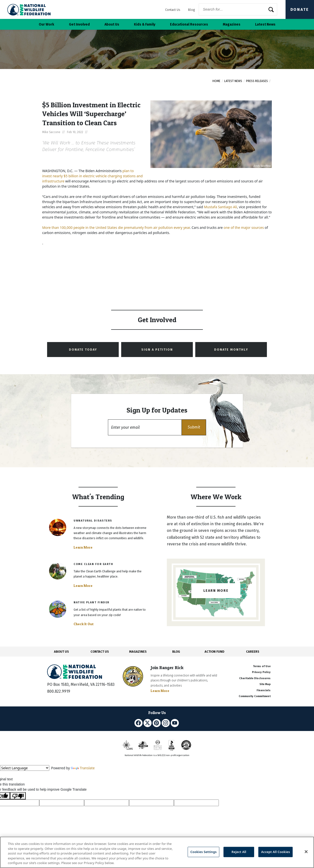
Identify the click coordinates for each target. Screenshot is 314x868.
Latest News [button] (265, 24)
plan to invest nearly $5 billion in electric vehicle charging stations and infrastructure (92, 176)
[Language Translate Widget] (25, 768)
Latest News (233, 81)
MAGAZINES (138, 652)
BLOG (176, 652)
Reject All (239, 852)
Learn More (83, 547)
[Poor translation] (18, 796)
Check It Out (84, 624)
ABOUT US (61, 652)
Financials (264, 690)
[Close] (306, 852)
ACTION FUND (214, 652)
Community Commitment (255, 696)
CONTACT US (100, 652)
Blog (191, 10)
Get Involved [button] (79, 24)
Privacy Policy (261, 672)
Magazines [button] (232, 24)
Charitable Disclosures (255, 678)
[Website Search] (238, 9)
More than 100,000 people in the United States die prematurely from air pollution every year (116, 227)
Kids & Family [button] (145, 24)
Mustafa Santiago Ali (220, 207)
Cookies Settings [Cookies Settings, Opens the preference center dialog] (203, 852)
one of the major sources (244, 227)
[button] (194, 427)
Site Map (265, 684)
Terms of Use (262, 666)
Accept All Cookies (275, 852)
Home (216, 81)
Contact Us (173, 10)
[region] (157, 852)
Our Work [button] (46, 24)
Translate (83, 768)
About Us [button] (112, 24)
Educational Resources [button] (189, 24)
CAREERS (253, 652)
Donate (300, 9)
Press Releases (257, 81)
